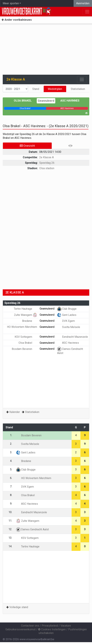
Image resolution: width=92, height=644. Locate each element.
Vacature (66, 626)
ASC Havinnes (70, 101)
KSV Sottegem (26, 337)
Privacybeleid (50, 626)
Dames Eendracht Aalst (32, 529)
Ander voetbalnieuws (17, 20)
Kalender (15, 412)
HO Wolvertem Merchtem (34, 478)
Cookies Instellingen (52, 629)
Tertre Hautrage (25, 309)
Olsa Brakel (23, 101)
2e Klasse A (47, 157)
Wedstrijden (55, 89)
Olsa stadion (47, 168)
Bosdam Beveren (24, 349)
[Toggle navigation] (82, 79)
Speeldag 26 (47, 163)
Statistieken (78, 89)
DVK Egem (66, 321)
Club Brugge (67, 309)
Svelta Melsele (69, 327)
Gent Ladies (67, 315)
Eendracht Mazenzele (73, 337)
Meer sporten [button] (11, 3)
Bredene (30, 321)
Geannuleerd (46, 101)
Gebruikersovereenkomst (20, 629)
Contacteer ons (30, 626)
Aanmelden (83, 3)
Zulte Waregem (26, 315)
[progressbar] (25, 108)
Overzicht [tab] (27, 146)
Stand (36, 89)
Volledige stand (19, 607)
